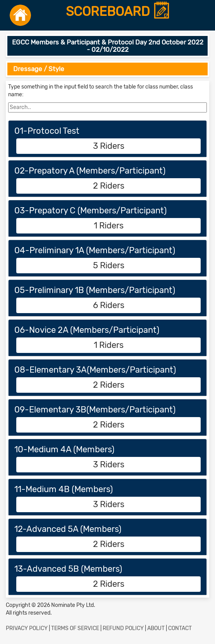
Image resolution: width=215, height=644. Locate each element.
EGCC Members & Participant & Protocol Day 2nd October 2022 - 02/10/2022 (108, 46)
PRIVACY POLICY (27, 628)
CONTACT (180, 628)
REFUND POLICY (123, 628)
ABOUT (156, 628)
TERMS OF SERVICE (75, 628)
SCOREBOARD (118, 12)
